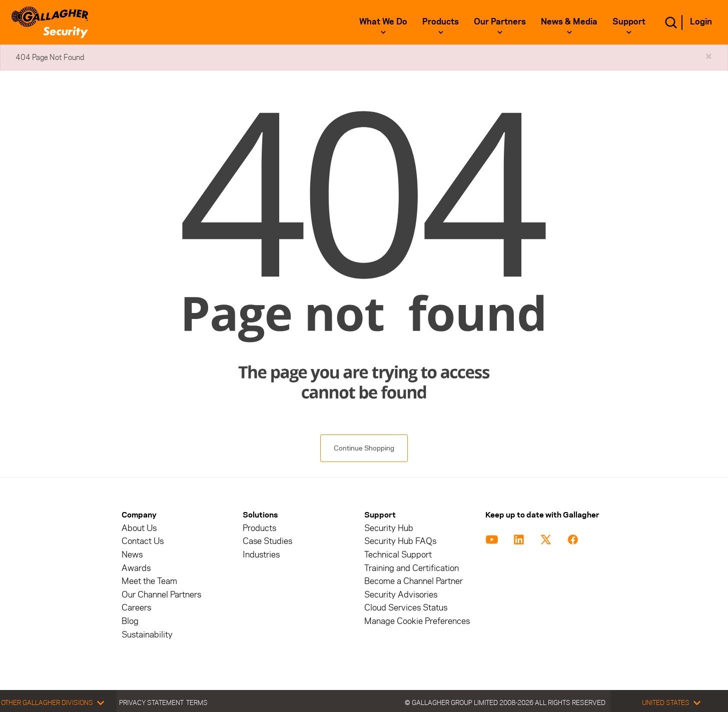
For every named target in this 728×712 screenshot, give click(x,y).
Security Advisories (401, 595)
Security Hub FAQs (400, 541)
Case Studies (267, 541)
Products (441, 21)
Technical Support (398, 555)
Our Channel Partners (161, 595)
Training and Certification (412, 568)
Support (629, 21)
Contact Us (143, 541)
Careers (136, 608)
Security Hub (389, 528)
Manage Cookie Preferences (417, 621)
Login (701, 21)
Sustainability (147, 635)
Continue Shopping (364, 448)
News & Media (569, 21)
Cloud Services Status (406, 608)
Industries (261, 555)
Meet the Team (149, 581)
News (132, 555)
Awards (136, 568)
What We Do (383, 21)
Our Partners (500, 21)
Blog (130, 621)
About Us (139, 528)
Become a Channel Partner (414, 581)
